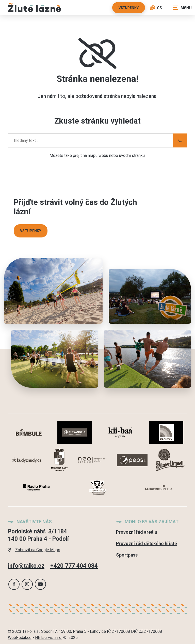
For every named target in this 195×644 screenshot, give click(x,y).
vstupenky (129, 8)
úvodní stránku (132, 155)
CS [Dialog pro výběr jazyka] (156, 8)
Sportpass (127, 555)
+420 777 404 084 (74, 566)
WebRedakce (20, 638)
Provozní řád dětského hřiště (147, 543)
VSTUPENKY (31, 231)
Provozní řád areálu (137, 532)
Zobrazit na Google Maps (34, 550)
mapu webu (98, 155)
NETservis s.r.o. (49, 638)
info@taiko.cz (26, 566)
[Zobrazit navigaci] (182, 8)
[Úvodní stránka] (35, 8)
